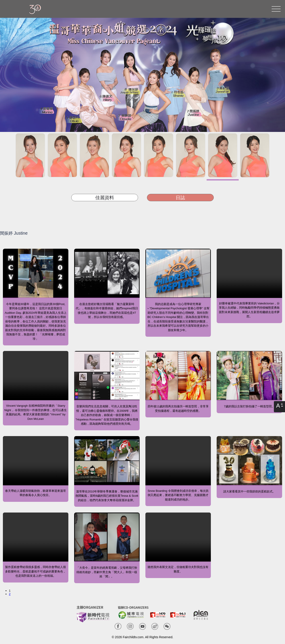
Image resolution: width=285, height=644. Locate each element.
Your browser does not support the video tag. (249, 273)
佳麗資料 (105, 198)
